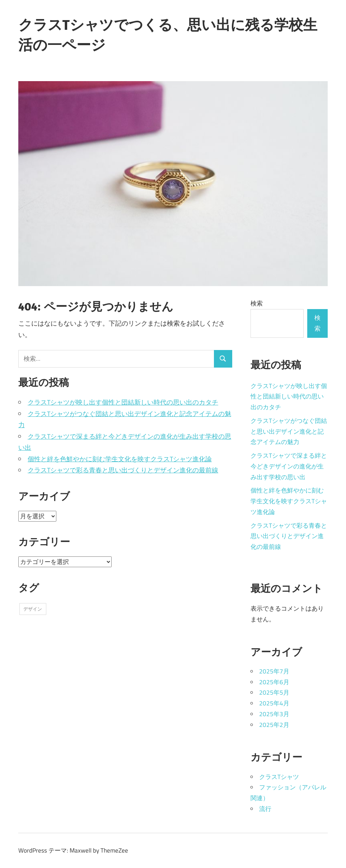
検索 (257, 303)
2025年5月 (274, 692)
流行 (265, 809)
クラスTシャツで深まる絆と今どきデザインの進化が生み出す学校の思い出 (289, 466)
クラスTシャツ (279, 777)
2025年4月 (274, 703)
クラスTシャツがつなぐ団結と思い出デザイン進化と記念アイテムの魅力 (289, 431)
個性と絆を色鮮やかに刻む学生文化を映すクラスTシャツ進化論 (120, 459)
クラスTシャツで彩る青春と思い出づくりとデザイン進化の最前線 (123, 470)
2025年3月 (274, 714)
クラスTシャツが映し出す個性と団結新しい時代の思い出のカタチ (123, 402)
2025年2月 (274, 725)
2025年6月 (274, 682)
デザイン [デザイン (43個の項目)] (33, 609)
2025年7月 (274, 671)
